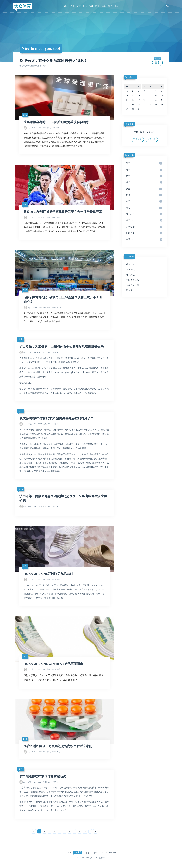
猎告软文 (130, 264)
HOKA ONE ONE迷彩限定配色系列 (48, 574)
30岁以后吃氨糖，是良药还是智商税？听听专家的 (58, 746)
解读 (104, 6)
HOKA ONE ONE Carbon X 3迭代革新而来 (53, 664)
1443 (47, 352)
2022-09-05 (39, 308)
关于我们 (144, 214)
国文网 (129, 290)
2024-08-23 (39, 128)
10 (85, 831)
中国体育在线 (132, 280)
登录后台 (137, 139)
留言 (158, 62)
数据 (85, 6)
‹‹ (34, 831)
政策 (91, 6)
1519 (51, 669)
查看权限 (151, 139)
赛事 (79, 6)
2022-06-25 (35, 352)
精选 (110, 6)
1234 (51, 217)
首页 (66, 6)
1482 (47, 424)
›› (95, 831)
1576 (51, 579)
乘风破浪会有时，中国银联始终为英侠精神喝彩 (56, 122)
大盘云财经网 (132, 285)
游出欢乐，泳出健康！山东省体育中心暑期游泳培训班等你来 (61, 347)
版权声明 (144, 233)
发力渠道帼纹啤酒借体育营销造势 (43, 776)
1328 (51, 308)
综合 (116, 6)
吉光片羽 (102, 858)
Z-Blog (88, 858)
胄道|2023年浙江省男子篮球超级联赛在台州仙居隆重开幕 (63, 212)
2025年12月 (131, 77)
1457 (47, 506)
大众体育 (22, 6)
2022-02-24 (39, 752)
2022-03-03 (39, 579)
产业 (97, 6)
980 (51, 128)
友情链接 (144, 227)
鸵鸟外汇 (130, 275)
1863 (51, 752)
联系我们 (144, 239)
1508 (47, 782)
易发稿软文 (131, 270)
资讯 (72, 6)
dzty (29, 128)
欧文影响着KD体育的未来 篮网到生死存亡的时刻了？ (56, 418)
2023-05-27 (39, 217)
